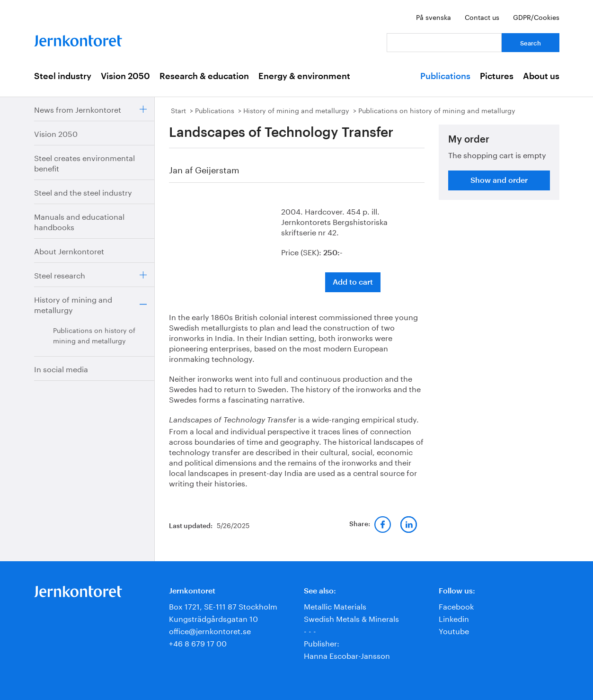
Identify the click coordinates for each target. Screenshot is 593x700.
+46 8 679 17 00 (198, 642)
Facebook (456, 606)
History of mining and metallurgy (73, 304)
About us (541, 76)
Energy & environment (304, 76)
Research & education (204, 76)
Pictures (497, 76)
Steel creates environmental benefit (84, 162)
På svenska (434, 17)
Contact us (482, 17)
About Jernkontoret (69, 250)
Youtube (454, 630)
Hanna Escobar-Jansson (347, 655)
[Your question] (444, 43)
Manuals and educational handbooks (79, 221)
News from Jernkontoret (78, 109)
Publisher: (322, 642)
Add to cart (353, 282)
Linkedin (454, 618)
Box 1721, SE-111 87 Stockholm (223, 606)
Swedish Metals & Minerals (351, 618)
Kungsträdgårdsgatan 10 (213, 618)
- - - (310, 630)
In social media (61, 368)
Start (178, 110)
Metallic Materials (335, 606)
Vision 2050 (125, 76)
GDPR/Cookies (536, 17)
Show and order (499, 180)
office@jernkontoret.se (210, 630)
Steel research (60, 274)
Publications (445, 76)
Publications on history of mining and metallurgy (94, 335)
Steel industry (63, 76)
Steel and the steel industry (83, 192)
